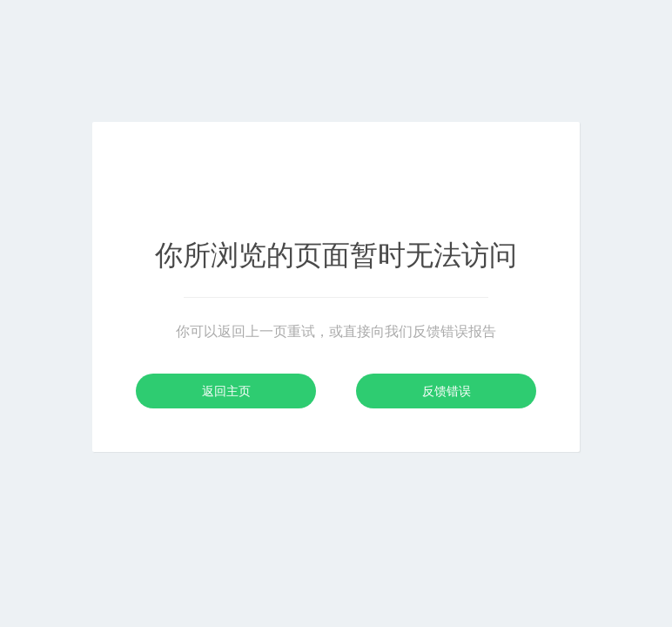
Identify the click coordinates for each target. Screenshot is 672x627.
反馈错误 (447, 391)
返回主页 (226, 391)
